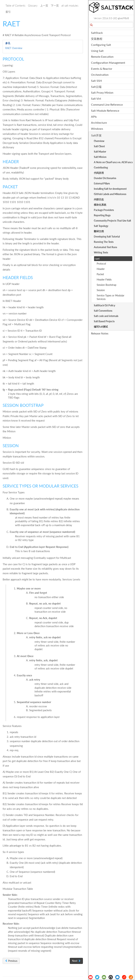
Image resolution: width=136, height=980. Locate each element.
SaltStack (97, 33)
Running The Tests (104, 242)
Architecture (99, 123)
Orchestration (100, 75)
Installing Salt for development (110, 189)
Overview (99, 141)
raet (97, 258)
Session (101, 290)
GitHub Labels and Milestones (110, 194)
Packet (100, 274)
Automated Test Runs (105, 247)
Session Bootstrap (107, 285)
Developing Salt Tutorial (107, 237)
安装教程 (97, 39)
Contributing (101, 167)
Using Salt (97, 51)
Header (101, 269)
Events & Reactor (102, 69)
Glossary (33, 5)
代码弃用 (99, 173)
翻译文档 (99, 231)
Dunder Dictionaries (105, 178)
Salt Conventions (103, 311)
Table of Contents (15, 5)
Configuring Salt (101, 45)
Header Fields (104, 280)
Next (76, 961)
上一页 (44, 5)
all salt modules (70, 5)
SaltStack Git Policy (104, 305)
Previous (11, 961)
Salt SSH (96, 81)
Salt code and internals (106, 316)
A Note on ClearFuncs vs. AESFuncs (113, 162)
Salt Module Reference (105, 111)
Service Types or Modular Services (110, 297)
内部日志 (99, 199)
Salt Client (99, 146)
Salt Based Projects (104, 321)
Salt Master (100, 152)
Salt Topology (101, 226)
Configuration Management (108, 63)
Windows (97, 129)
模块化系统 (100, 205)
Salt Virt (96, 98)
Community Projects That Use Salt (112, 221)
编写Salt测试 (101, 327)
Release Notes (100, 333)
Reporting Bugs (102, 215)
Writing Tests (101, 252)
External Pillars (102, 183)
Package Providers (104, 210)
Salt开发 (96, 135)
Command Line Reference (107, 104)
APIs (94, 117)
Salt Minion (100, 157)
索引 (8, 12)
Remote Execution (102, 57)
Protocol (101, 264)
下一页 (55, 5)
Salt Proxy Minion (102, 92)
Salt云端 (96, 87)
